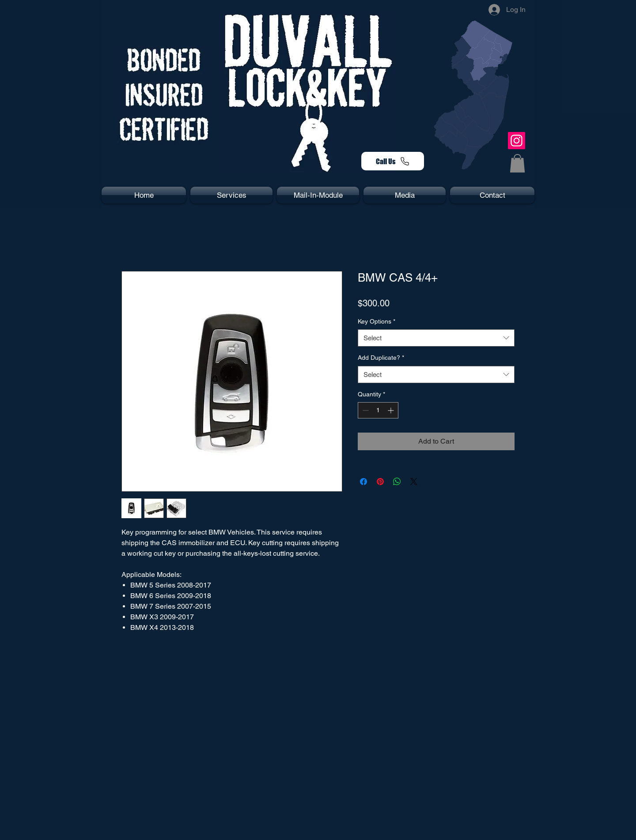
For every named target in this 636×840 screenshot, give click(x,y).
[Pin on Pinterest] (380, 482)
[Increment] (392, 410)
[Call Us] (393, 161)
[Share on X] (414, 482)
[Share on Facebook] (363, 482)
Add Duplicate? (381, 358)
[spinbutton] (378, 410)
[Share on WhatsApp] (397, 482)
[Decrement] (365, 410)
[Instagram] (517, 141)
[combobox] (436, 338)
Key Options (377, 321)
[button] (517, 163)
